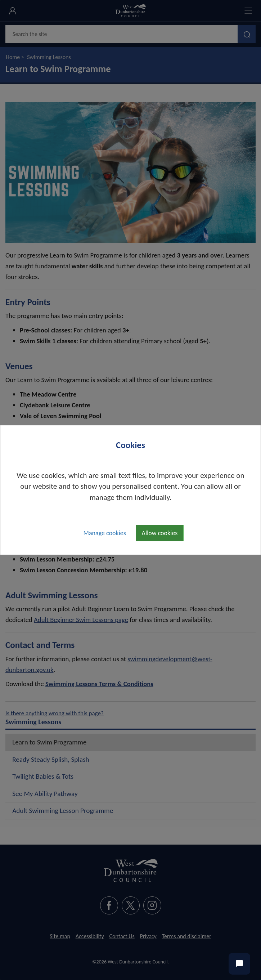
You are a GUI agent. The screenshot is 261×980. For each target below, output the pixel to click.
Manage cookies (105, 533)
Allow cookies (160, 533)
